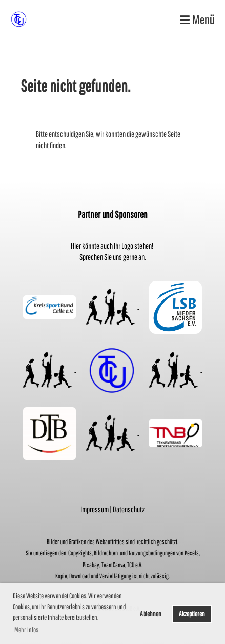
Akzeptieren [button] (192, 613)
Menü (197, 19)
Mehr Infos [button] (26, 630)
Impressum (95, 509)
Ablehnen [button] (151, 613)
